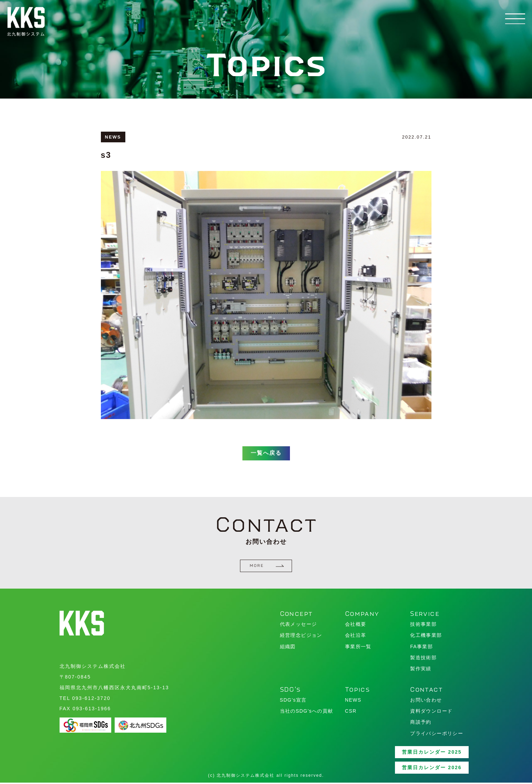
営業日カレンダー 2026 (432, 768)
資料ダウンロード (431, 712)
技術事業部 (423, 625)
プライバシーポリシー (437, 734)
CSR (351, 712)
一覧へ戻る (266, 461)
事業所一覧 (358, 648)
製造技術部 (423, 659)
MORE (267, 567)
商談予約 (421, 723)
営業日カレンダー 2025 (432, 753)
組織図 (288, 648)
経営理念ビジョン (301, 637)
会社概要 (356, 625)
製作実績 (421, 670)
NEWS (353, 701)
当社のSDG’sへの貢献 (307, 712)
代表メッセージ (299, 625)
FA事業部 (421, 648)
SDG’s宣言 (293, 701)
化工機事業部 (426, 637)
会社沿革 (356, 637)
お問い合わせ (426, 701)
